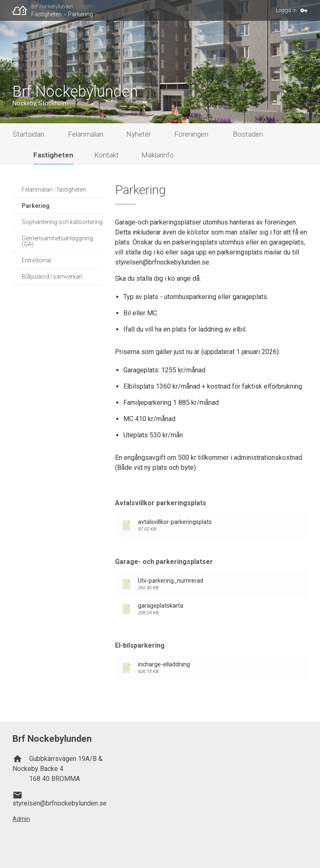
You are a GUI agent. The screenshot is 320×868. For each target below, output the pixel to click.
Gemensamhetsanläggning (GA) (57, 241)
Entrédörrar (37, 260)
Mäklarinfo (157, 155)
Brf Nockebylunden (52, 7)
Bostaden (248, 134)
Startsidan (28, 134)
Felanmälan (86, 134)
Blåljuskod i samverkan (52, 277)
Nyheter (139, 134)
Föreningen (191, 134)
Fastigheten (46, 14)
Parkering (80, 14)
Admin (21, 819)
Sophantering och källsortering (62, 222)
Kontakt (106, 155)
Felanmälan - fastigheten (54, 190)
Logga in (286, 10)
